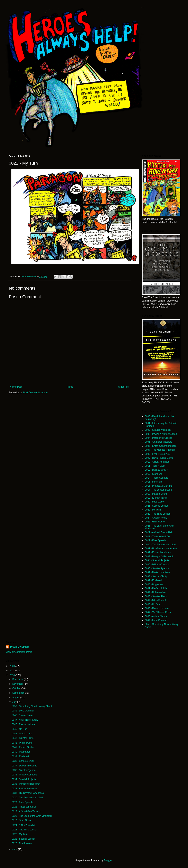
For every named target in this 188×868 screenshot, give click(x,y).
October (17, 688)
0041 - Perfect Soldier (156, 588)
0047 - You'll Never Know (158, 612)
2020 (13, 666)
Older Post (124, 387)
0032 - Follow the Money (158, 552)
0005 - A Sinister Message (159, 442)
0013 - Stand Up (153, 474)
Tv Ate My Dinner (19, 647)
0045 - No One (153, 604)
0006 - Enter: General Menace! (161, 446)
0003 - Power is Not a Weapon (161, 434)
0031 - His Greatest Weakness (161, 548)
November (18, 684)
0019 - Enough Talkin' (156, 498)
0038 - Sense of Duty (156, 576)
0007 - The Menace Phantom (160, 450)
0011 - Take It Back (155, 466)
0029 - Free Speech (155, 540)
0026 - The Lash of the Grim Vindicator (32, 816)
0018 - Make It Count (156, 494)
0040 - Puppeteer (154, 584)
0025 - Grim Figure (155, 522)
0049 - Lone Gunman (156, 620)
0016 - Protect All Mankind (159, 486)
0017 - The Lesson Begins (159, 490)
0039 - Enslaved (153, 580)
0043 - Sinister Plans (156, 596)
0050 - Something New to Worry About (32, 706)
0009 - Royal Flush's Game (159, 458)
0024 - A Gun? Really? (157, 518)
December (18, 679)
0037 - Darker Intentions (158, 572)
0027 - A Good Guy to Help (159, 532)
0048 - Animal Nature (156, 616)
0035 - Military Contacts (157, 565)
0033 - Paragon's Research (159, 556)
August (16, 698)
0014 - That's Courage (157, 478)
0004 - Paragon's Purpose (159, 438)
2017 (13, 671)
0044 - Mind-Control (155, 600)
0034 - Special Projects (157, 560)
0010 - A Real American (157, 462)
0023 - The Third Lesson (158, 514)
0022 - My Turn (153, 510)
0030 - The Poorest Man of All (160, 545)
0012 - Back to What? (156, 470)
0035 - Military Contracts (24, 775)
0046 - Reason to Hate (157, 608)
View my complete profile (19, 652)
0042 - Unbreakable (155, 592)
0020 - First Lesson (155, 502)
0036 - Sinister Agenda (157, 568)
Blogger (108, 860)
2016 (13, 675)
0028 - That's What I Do (157, 537)
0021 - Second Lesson (157, 506)
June (15, 849)
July (15, 702)
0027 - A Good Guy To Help (26, 811)
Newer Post (16, 387)
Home (70, 387)
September (18, 693)
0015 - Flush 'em (154, 482)
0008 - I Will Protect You (157, 454)
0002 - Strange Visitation (158, 430)
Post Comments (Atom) (35, 393)
